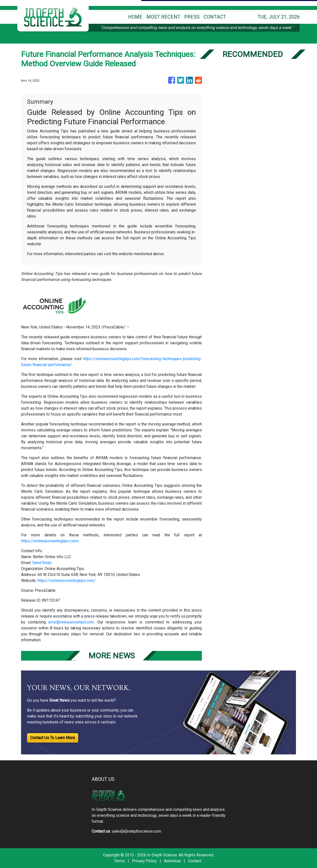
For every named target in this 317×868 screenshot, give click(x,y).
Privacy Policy (144, 861)
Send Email (42, 563)
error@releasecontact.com (71, 622)
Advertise (172, 861)
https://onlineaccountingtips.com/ (50, 541)
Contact (195, 861)
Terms (119, 861)
